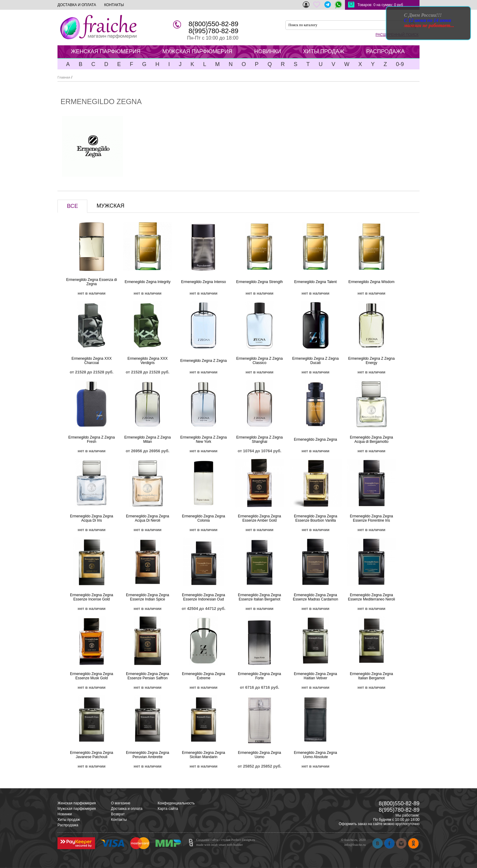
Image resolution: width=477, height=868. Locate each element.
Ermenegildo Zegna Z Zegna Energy (372, 361)
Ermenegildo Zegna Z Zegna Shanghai (260, 439)
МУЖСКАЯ (110, 206)
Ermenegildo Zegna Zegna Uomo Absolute (315, 755)
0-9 (400, 64)
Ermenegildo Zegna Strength (259, 282)
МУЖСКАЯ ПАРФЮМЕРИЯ (197, 51)
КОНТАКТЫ (114, 5)
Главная (64, 77)
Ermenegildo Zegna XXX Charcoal (92, 361)
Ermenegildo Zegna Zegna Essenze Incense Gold (92, 597)
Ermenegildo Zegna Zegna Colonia (204, 518)
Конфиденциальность (176, 803)
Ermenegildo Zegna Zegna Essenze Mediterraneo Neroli (372, 597)
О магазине (121, 803)
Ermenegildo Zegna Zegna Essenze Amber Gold (259, 518)
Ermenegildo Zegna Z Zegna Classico (260, 361)
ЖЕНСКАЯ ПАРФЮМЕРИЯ (106, 51)
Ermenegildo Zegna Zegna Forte (259, 676)
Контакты (119, 820)
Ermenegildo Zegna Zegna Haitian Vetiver (315, 676)
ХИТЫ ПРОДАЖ (324, 51)
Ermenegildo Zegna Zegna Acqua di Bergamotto (371, 439)
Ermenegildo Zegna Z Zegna (204, 361)
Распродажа (68, 825)
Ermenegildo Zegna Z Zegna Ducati (316, 361)
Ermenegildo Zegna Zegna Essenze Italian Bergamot (259, 597)
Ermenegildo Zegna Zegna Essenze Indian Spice (148, 597)
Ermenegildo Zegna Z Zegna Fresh (92, 439)
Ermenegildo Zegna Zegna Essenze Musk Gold (92, 676)
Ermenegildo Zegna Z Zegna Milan (148, 439)
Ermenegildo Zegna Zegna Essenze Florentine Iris (371, 518)
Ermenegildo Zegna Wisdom (371, 282)
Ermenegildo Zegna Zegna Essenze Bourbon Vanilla (315, 518)
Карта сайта (168, 809)
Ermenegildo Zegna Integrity (148, 282)
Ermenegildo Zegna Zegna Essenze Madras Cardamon (316, 597)
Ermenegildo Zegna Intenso (203, 282)
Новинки (65, 814)
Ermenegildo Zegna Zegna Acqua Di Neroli (148, 518)
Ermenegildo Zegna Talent (315, 282)
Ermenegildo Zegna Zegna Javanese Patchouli (92, 755)
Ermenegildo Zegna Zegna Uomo (259, 755)
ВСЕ (72, 206)
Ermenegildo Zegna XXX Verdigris (148, 361)
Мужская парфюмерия (77, 809)
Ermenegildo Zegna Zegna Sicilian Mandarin (204, 755)
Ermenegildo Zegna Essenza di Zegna (92, 282)
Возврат (118, 814)
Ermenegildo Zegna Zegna (315, 439)
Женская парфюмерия (77, 803)
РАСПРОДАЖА (385, 51)
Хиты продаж (69, 820)
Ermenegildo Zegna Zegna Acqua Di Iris (92, 518)
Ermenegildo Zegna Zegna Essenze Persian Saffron (148, 676)
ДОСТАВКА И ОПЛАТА (77, 5)
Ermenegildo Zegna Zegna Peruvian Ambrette (148, 755)
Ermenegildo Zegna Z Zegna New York (204, 439)
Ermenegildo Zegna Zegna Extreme (204, 676)
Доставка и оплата (127, 809)
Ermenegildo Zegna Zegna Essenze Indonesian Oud (204, 597)
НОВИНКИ (268, 51)
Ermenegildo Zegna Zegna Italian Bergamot (371, 676)
